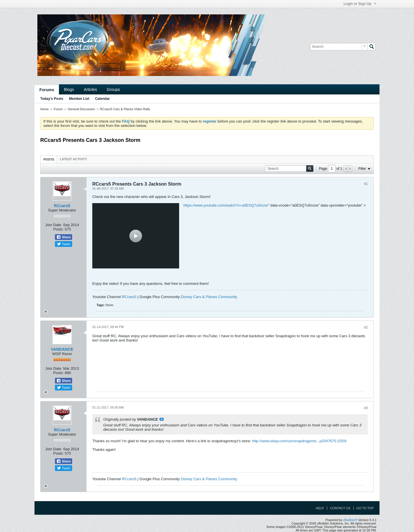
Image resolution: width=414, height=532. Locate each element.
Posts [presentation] (49, 159)
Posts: (58, 229)
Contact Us (340, 508)
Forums (47, 90)
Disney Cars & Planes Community (209, 297)
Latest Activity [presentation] (73, 159)
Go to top (365, 508)
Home (44, 109)
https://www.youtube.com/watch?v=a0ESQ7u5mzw (226, 205)
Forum (58, 109)
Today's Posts (52, 99)
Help (320, 508)
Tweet (64, 244)
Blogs (69, 89)
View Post (162, 419)
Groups (113, 89)
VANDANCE (62, 349)
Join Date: (54, 225)
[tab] (49, 159)
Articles (90, 89)
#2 (366, 327)
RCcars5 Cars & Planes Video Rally (125, 109)
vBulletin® (350, 520)
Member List (79, 99)
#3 (366, 408)
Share (64, 237)
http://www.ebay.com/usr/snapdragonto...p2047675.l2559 (299, 441)
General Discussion (81, 109)
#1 (366, 184)
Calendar (102, 99)
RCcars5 (62, 206)
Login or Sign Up (360, 4)
